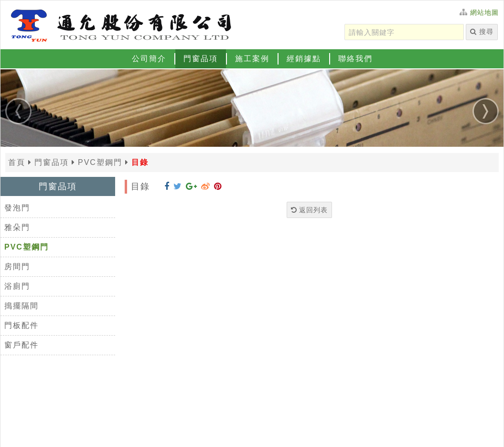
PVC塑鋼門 (27, 247)
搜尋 (482, 32)
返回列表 (310, 210)
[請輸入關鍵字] (404, 32)
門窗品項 (201, 59)
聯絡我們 (355, 59)
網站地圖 (484, 12)
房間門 (17, 267)
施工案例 (252, 59)
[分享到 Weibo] (206, 186)
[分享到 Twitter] (178, 186)
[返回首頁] (120, 24)
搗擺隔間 (21, 306)
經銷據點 (304, 59)
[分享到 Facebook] (167, 186)
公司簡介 (149, 59)
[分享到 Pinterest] (218, 186)
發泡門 (17, 208)
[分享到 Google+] (192, 186)
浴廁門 (17, 286)
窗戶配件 (21, 345)
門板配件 (21, 325)
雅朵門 (17, 227)
